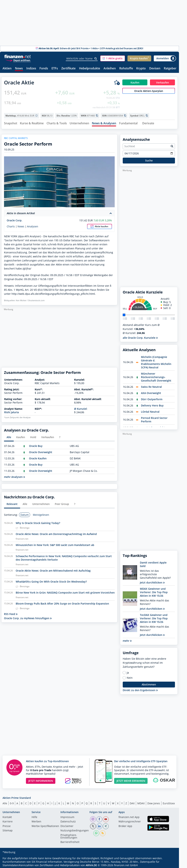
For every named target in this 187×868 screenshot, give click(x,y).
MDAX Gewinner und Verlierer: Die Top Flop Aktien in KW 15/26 (154, 591)
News (19, 69)
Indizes (31, 69)
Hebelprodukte (90, 69)
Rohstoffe (126, 69)
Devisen (155, 69)
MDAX (141, 802)
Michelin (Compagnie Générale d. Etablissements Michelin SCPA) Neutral (156, 361)
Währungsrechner (130, 820)
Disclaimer (67, 825)
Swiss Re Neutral (151, 385)
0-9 (12, 802)
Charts (11, 225)
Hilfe (34, 816)
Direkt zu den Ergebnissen (140, 689)
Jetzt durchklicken (152, 581)
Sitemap (8, 829)
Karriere (8, 820)
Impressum (67, 816)
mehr (127, 639)
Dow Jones (154, 802)
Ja (128, 671)
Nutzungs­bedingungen (75, 829)
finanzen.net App (129, 816)
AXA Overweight (151, 392)
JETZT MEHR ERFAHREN (131, 779)
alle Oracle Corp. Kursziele (140, 336)
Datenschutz (68, 820)
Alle (5, 802)
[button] (113, 58)
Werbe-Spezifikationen (45, 825)
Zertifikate (68, 69)
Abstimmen (149, 683)
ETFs (55, 69)
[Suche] (96, 59)
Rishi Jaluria (12, 411)
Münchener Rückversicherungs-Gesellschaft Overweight (156, 376)
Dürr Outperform (152, 398)
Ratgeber (170, 69)
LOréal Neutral (150, 410)
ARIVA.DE (91, 864)
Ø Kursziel (80, 407)
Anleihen (110, 69)
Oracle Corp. (15, 219)
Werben (36, 820)
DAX (132, 802)
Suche (149, 159)
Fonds (44, 69)
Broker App (125, 825)
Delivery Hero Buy (152, 404)
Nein (130, 676)
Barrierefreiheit (70, 841)
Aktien (7, 69)
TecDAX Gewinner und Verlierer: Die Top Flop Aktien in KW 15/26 (154, 617)
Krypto (141, 69)
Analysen (33, 225)
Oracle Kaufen (38, 457)
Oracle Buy (36, 445)
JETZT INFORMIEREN (41, 779)
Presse (7, 825)
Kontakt (7, 816)
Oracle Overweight (41, 451)
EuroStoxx (169, 802)
